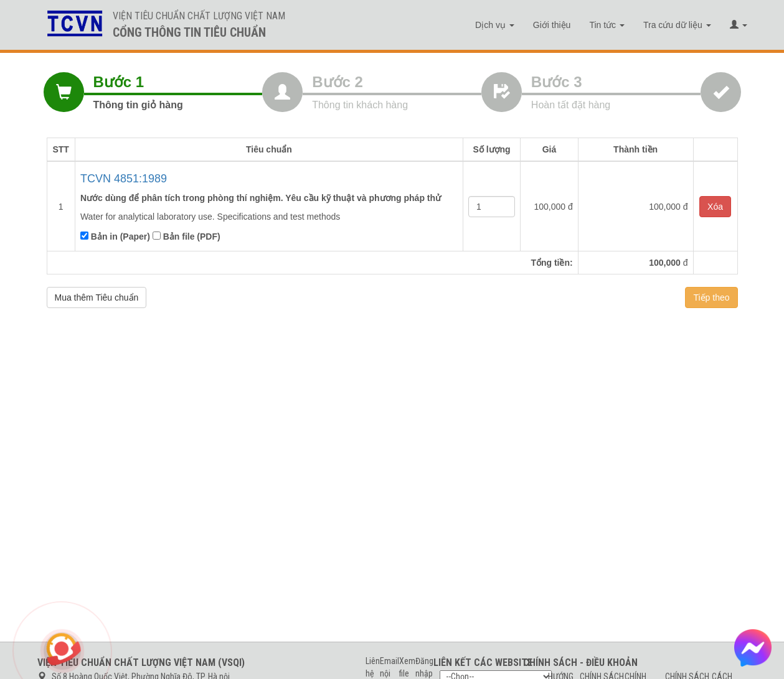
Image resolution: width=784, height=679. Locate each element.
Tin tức (607, 25)
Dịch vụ (495, 25)
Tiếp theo (711, 297)
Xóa (715, 207)
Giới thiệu (552, 25)
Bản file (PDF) (187, 236)
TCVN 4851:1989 (124, 179)
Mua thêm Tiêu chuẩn (97, 297)
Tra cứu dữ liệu (677, 25)
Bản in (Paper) (115, 236)
